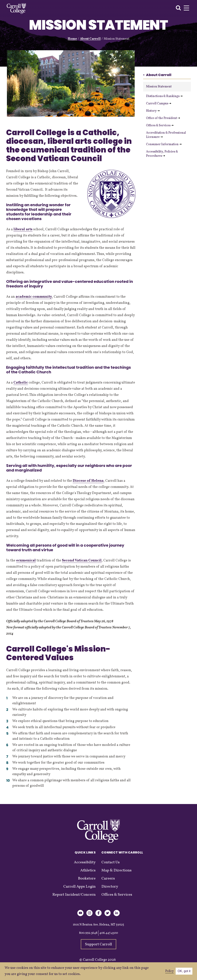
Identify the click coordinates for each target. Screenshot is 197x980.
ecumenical (26, 561)
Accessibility (85, 862)
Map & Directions (116, 870)
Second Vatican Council (82, 561)
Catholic (21, 383)
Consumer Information (164, 144)
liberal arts (23, 229)
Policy (169, 971)
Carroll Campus (159, 104)
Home (72, 39)
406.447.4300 (109, 933)
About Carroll (90, 39)
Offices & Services (160, 126)
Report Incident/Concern (74, 895)
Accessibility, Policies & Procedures (162, 154)
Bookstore (87, 879)
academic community (34, 297)
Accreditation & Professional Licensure (166, 135)
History (153, 111)
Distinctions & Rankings (164, 96)
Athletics (88, 870)
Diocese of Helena (88, 481)
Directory (110, 887)
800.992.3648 (88, 933)
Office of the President (163, 118)
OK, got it (184, 971)
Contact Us (111, 862)
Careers (108, 879)
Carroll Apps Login (79, 887)
